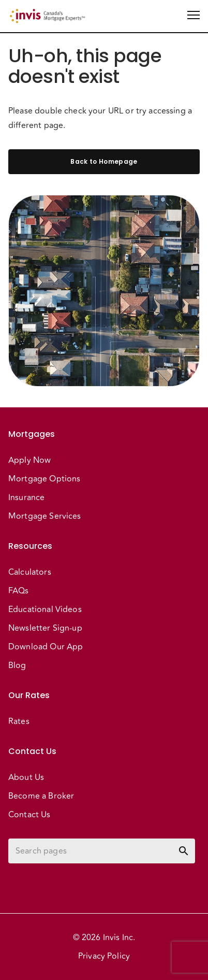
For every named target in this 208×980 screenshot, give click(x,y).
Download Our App (46, 647)
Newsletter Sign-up (45, 628)
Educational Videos (45, 609)
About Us (26, 777)
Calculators (30, 572)
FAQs (19, 591)
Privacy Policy (104, 956)
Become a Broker (41, 796)
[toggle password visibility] (184, 851)
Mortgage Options (44, 479)
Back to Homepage (104, 162)
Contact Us (29, 815)
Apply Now (29, 460)
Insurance (26, 498)
